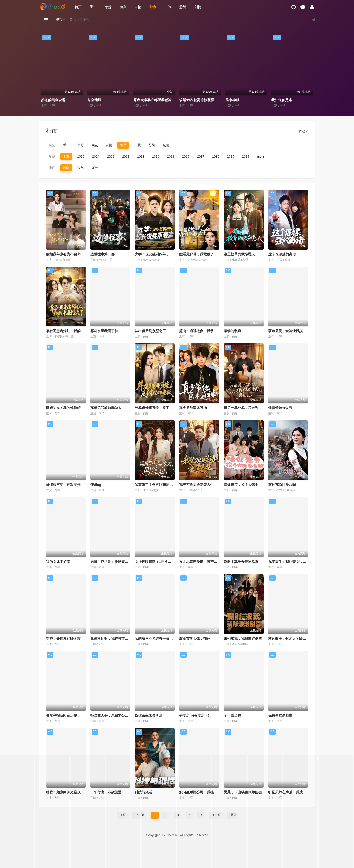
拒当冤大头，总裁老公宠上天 (113, 715)
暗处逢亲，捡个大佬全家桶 (245, 485)
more (261, 156)
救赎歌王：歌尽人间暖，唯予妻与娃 (296, 639)
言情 (138, 7)
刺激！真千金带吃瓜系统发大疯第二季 (253, 562)
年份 (52, 156)
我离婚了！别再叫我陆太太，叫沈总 (162, 485)
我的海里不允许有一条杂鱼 (155, 639)
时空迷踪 (140, 100)
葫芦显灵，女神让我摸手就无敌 (292, 331)
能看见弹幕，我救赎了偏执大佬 (203, 254)
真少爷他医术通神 (193, 408)
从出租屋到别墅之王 (150, 331)
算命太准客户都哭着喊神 (198, 100)
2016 (216, 156)
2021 (141, 156)
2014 (246, 156)
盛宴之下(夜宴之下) (194, 715)
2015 (231, 156)
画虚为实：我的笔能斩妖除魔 (68, 408)
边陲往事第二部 (102, 254)
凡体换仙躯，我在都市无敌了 (113, 639)
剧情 (198, 7)
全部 (66, 156)
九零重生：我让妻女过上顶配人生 (294, 562)
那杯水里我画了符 (104, 331)
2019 (171, 156)
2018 (186, 156)
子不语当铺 (232, 715)
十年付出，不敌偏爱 (106, 792)
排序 (52, 168)
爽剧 (123, 7)
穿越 (108, 7)
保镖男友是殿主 (280, 715)
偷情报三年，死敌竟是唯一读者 (70, 485)
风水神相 (278, 100)
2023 (111, 156)
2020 (156, 156)
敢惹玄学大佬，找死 (195, 639)
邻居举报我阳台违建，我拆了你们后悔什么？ (81, 715)
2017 (201, 156)
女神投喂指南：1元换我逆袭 (156, 562)
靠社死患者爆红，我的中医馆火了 (72, 331)
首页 (78, 7)
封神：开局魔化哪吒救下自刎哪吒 (72, 639)
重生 (93, 7)
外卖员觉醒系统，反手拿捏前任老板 (162, 408)
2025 (81, 156)
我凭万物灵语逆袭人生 (196, 485)
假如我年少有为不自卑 (63, 254)
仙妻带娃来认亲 (280, 408)
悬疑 (183, 7)
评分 (95, 168)
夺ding (96, 485)
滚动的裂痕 (232, 331)
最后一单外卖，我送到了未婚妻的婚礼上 (255, 408)
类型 (52, 145)
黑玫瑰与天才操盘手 (57, 100)
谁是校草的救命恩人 (239, 254)
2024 (96, 156)
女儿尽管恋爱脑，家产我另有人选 (205, 562)
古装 (168, 7)
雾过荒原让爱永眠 (282, 485)
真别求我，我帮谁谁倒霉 (243, 639)
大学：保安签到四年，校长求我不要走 (164, 254)
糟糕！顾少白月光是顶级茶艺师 (70, 792)
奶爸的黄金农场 (99, 100)
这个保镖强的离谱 (282, 254)
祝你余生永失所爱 (149, 715)
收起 (304, 131)
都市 (153, 7)
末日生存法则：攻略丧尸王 (111, 562)
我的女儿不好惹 (58, 562)
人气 (81, 168)
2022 (126, 156)
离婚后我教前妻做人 (106, 408)
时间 (66, 168)
